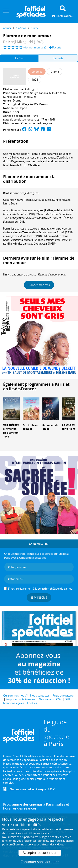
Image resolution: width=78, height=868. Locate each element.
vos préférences (27, 841)
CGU (67, 699)
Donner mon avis (39, 285)
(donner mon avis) (35, 47)
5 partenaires (30, 837)
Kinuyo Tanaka (39, 93)
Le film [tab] (19, 58)
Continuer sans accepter (40, 862)
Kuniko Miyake (12, 97)
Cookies (32, 703)
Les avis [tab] (58, 58)
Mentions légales (14, 703)
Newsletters (46, 699)
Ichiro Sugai (30, 97)
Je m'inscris (39, 598)
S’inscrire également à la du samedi (40, 589)
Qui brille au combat (30, 427)
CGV (59, 699)
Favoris (55, 47)
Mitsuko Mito (57, 93)
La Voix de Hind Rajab (69, 427)
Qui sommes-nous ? (15, 695)
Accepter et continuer (40, 853)
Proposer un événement (21, 699)
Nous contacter (40, 695)
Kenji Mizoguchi (29, 89)
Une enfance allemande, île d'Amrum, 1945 (11, 431)
